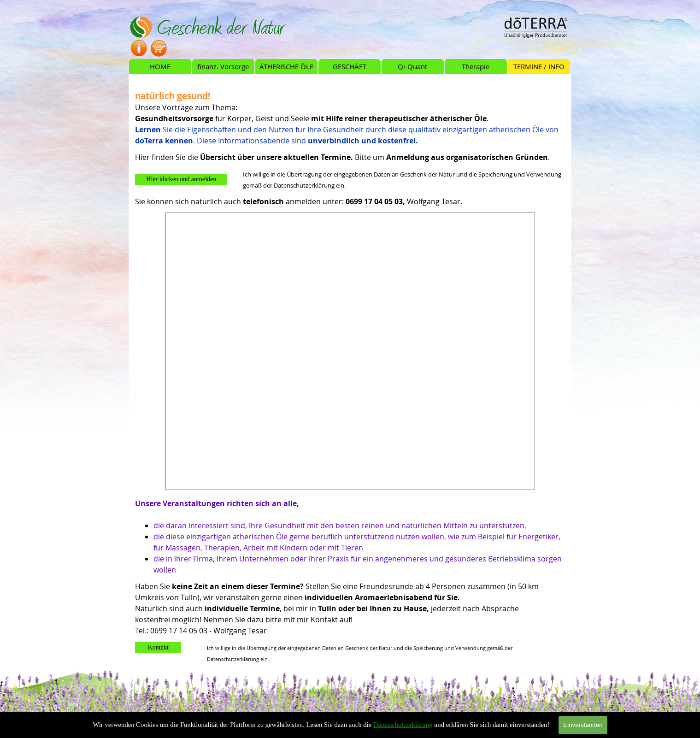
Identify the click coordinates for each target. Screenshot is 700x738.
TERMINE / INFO (539, 67)
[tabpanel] (350, 112)
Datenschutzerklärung (403, 725)
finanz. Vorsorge (223, 67)
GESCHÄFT (350, 67)
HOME (160, 67)
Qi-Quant (412, 67)
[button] (181, 180)
